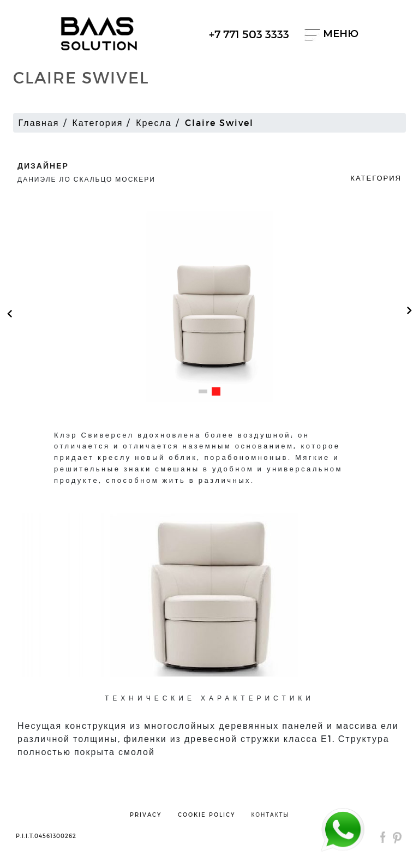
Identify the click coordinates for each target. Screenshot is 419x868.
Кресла (154, 122)
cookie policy (206, 815)
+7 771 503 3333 (249, 34)
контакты (271, 815)
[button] (203, 391)
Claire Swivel (219, 122)
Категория (98, 122)
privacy (146, 815)
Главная (39, 122)
